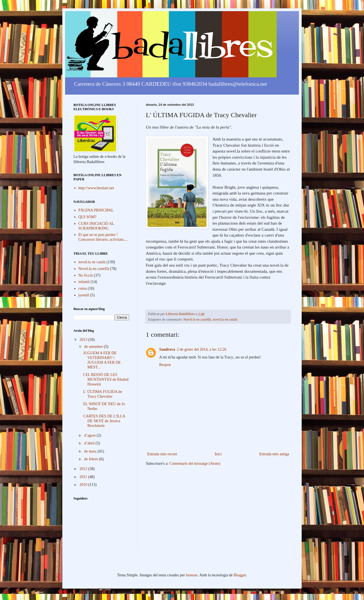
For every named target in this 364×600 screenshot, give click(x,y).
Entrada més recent (162, 454)
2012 (84, 469)
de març (91, 451)
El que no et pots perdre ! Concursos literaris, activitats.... (103, 237)
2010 (84, 485)
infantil (84, 282)
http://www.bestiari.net (96, 188)
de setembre (94, 347)
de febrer (92, 459)
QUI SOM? (88, 217)
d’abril (90, 443)
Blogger (240, 575)
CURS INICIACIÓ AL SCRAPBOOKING (96, 226)
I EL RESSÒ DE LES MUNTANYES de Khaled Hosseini (106, 379)
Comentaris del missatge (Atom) (195, 463)
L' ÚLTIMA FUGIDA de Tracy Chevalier (103, 394)
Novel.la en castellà (197, 319)
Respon (165, 365)
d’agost (90, 435)
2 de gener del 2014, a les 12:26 (201, 349)
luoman (192, 575)
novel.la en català (225, 319)
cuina (83, 288)
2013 (84, 340)
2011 (84, 477)
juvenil (84, 295)
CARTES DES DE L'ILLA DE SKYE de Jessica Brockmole (104, 421)
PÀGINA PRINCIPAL (96, 210)
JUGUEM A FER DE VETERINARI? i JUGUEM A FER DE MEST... (102, 360)
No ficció (86, 275)
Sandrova (167, 349)
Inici (218, 454)
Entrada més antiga (274, 454)
